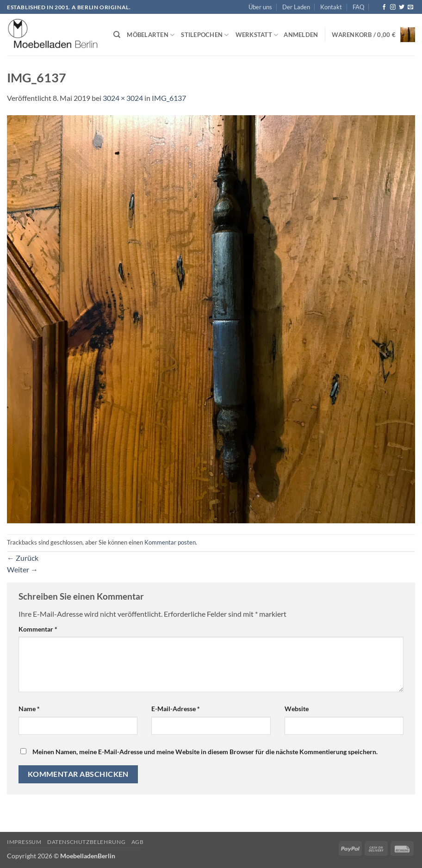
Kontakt (331, 7)
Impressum (24, 842)
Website (297, 709)
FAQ (358, 7)
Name (29, 709)
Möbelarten (151, 35)
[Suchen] (117, 35)
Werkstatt (257, 35)
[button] (301, 35)
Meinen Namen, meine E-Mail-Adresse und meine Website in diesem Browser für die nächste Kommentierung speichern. (205, 752)
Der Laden (296, 7)
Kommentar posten (170, 542)
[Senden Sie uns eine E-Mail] (410, 7)
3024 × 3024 (123, 98)
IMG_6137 (169, 98)
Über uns (260, 7)
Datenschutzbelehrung (86, 842)
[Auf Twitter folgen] (402, 7)
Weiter (22, 569)
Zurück (23, 558)
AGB (138, 842)
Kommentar (38, 629)
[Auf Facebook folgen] (384, 7)
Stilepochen (205, 35)
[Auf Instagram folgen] (393, 7)
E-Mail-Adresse (176, 709)
